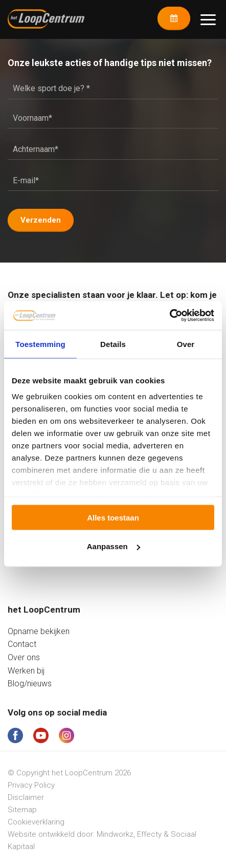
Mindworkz (115, 834)
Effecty (149, 834)
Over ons (24, 657)
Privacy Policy (31, 785)
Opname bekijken (39, 631)
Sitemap (22, 810)
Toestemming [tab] (40, 344)
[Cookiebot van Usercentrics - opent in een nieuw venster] (169, 316)
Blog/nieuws (30, 683)
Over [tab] (186, 344)
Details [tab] (113, 344)
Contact (22, 644)
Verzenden (41, 220)
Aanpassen (114, 546)
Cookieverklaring (36, 822)
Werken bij (26, 671)
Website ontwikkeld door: (52, 834)
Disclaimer (26, 797)
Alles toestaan (113, 517)
